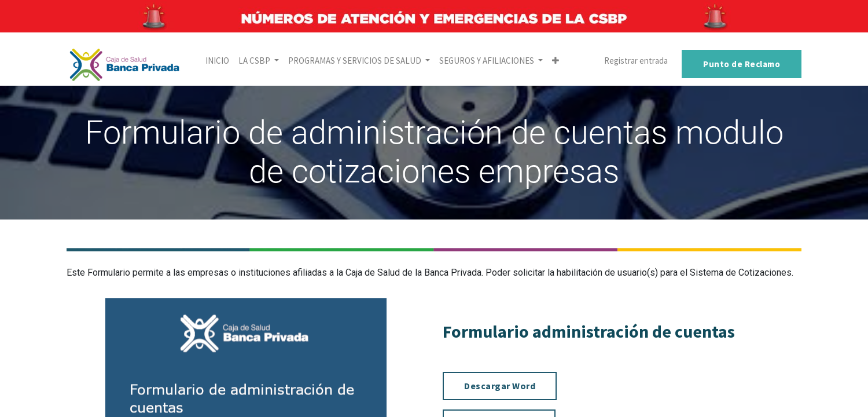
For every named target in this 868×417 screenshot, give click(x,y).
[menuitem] (217, 61)
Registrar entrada (636, 61)
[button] (556, 61)
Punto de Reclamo (742, 64)
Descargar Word (500, 386)
